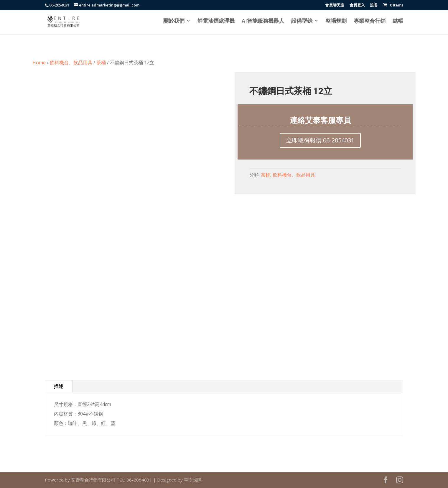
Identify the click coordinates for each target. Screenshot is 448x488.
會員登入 (357, 5)
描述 (59, 386)
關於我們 (174, 21)
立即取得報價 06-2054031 (320, 140)
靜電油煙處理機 (216, 21)
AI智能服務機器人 (263, 21)
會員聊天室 (335, 5)
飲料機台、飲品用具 (71, 63)
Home (39, 63)
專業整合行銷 (370, 21)
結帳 (398, 21)
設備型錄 (302, 21)
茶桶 (101, 63)
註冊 (374, 5)
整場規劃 (336, 21)
